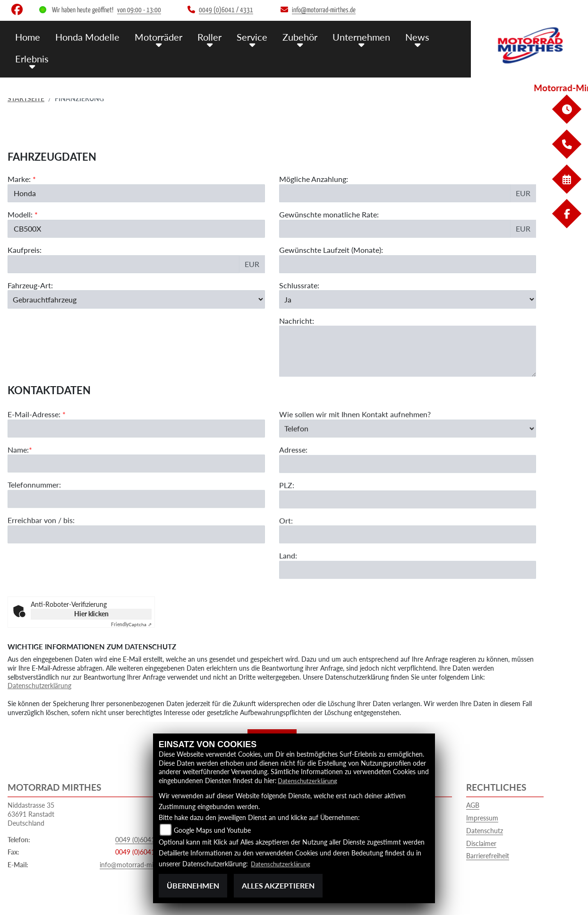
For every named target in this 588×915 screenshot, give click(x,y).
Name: (18, 475)
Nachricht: (297, 322)
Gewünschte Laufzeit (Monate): (331, 251)
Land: (288, 581)
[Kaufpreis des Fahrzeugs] (124, 265)
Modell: (20, 215)
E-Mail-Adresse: (37, 440)
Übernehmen (193, 885)
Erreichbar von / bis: (41, 546)
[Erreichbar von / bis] (136, 560)
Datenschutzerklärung (39, 686)
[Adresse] (408, 490)
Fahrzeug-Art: (30, 286)
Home (27, 37)
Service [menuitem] (244, 37)
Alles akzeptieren (278, 885)
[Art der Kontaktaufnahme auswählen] (408, 454)
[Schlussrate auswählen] (408, 300)
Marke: (19, 180)
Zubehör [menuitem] (291, 37)
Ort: (286, 546)
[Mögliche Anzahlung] (395, 194)
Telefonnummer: (34, 510)
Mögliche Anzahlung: (314, 180)
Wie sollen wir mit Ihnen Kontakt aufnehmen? (355, 440)
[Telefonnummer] (136, 525)
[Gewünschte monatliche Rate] (395, 230)
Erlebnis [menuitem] (31, 58)
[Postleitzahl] (408, 525)
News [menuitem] (405, 37)
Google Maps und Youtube (212, 830)
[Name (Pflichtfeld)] (136, 489)
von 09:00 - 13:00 (139, 10)
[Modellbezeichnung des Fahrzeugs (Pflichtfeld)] (136, 230)
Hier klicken (91, 614)
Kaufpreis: (25, 251)
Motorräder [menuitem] (154, 37)
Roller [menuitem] (204, 37)
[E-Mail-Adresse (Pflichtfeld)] (136, 454)
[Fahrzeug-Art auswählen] (136, 300)
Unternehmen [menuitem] (351, 37)
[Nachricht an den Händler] (408, 353)
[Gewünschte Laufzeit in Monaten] (408, 265)
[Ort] (408, 560)
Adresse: (293, 475)
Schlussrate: (299, 286)
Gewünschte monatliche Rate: (329, 215)
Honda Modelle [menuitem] (85, 37)
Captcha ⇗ (131, 624)
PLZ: (287, 511)
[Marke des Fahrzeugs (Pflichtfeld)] (136, 194)
